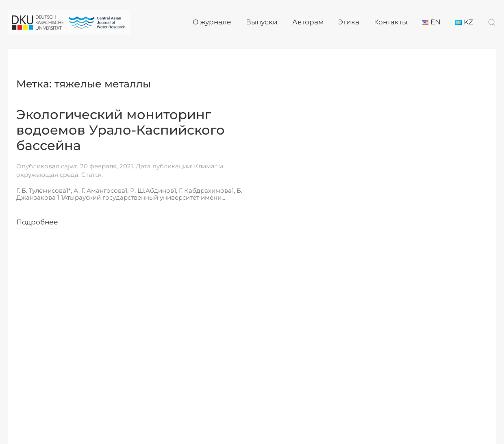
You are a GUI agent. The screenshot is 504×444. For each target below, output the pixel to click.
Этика (349, 22)
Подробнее (37, 222)
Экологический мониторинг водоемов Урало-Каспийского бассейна (121, 130)
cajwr (69, 166)
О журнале (212, 22)
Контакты (391, 22)
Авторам (308, 22)
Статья (91, 175)
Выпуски (262, 22)
